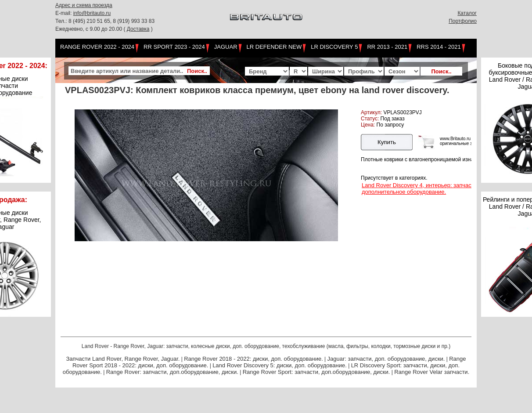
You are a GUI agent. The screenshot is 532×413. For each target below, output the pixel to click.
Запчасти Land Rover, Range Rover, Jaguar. (123, 359)
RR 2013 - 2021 (387, 47)
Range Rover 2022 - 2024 (97, 47)
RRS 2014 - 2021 (439, 47)
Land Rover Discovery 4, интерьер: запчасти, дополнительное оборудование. (420, 188)
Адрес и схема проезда (84, 5)
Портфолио (463, 21)
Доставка (138, 29)
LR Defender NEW (274, 47)
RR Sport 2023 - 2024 (174, 47)
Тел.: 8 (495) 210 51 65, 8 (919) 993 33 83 (105, 21)
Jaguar (226, 47)
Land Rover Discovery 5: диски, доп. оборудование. (280, 365)
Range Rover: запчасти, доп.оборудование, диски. (172, 372)
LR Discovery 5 (334, 47)
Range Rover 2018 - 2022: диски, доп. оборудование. (253, 359)
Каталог (467, 13)
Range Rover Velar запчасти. (432, 372)
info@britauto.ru (92, 13)
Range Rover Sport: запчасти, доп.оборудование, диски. (316, 372)
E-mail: (64, 13)
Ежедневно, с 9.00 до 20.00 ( (91, 29)
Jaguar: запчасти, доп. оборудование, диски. (386, 359)
